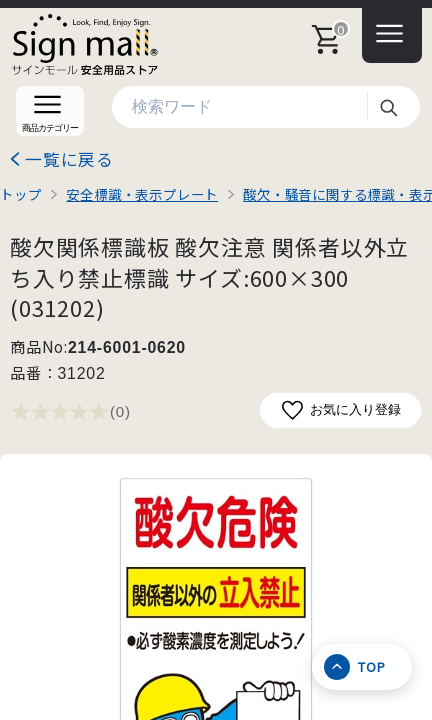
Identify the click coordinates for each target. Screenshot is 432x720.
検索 (388, 107)
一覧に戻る (69, 159)
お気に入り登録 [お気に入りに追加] (340, 410)
